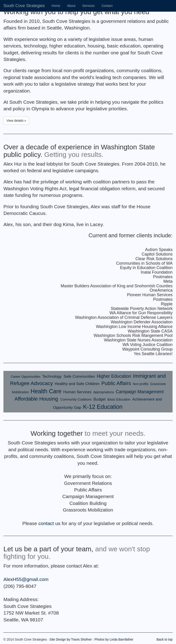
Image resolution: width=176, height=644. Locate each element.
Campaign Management (140, 392)
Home (56, 6)
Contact (107, 6)
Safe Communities (79, 376)
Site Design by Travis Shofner (71, 639)
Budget (100, 399)
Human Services (77, 392)
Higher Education (114, 376)
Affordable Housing (37, 399)
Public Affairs (116, 383)
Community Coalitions (76, 399)
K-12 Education (103, 407)
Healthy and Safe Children (77, 384)
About (71, 6)
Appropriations (104, 392)
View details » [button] (16, 121)
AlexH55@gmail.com (26, 579)
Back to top (165, 639)
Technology (52, 376)
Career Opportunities (26, 377)
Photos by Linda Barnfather (114, 639)
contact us (49, 523)
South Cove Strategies (24, 6)
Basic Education (119, 399)
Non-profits (140, 384)
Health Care (46, 391)
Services (88, 6)
